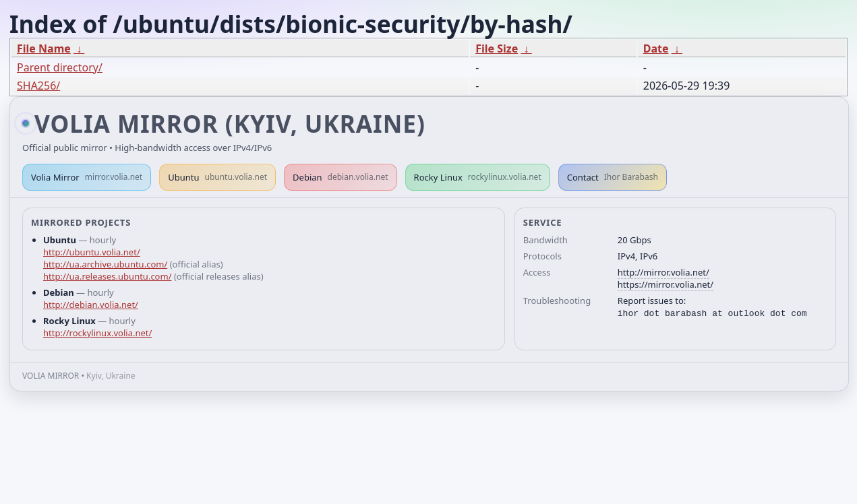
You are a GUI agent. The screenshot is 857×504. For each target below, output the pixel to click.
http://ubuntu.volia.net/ (92, 252)
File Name (44, 49)
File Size (497, 49)
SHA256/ (38, 86)
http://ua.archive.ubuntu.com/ (105, 264)
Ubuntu (217, 177)
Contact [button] (613, 177)
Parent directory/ (60, 67)
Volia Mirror (87, 177)
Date (656, 49)
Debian (341, 177)
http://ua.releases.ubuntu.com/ (107, 276)
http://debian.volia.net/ (91, 305)
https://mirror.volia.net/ (666, 284)
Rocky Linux (478, 177)
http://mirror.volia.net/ (663, 272)
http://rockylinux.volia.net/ (97, 333)
